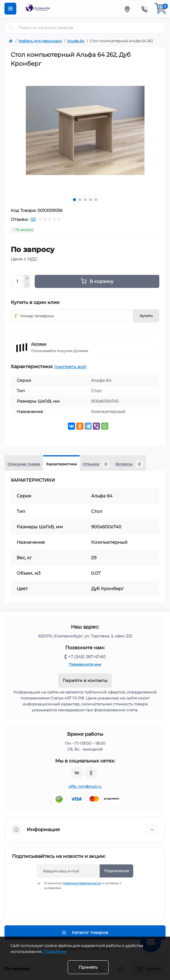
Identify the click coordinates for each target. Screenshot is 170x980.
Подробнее (55, 951)
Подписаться (116, 871)
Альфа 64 (76, 41)
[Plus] (27, 278)
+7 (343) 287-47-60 (87, 657)
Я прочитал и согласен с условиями (83, 886)
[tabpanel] (85, 130)
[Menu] (10, 9)
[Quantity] (17, 281)
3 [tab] (85, 200)
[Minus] (27, 285)
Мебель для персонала (40, 41)
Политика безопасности (82, 883)
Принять (88, 967)
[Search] (11, 28)
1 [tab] (74, 200)
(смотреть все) (70, 367)
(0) (33, 219)
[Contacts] (144, 9)
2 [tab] (80, 200)
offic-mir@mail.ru (85, 786)
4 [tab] (90, 200)
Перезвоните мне (85, 664)
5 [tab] (96, 200)
